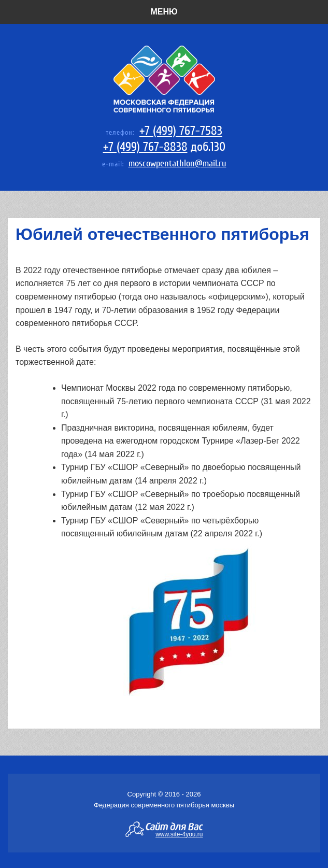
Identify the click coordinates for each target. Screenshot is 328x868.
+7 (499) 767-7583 (181, 131)
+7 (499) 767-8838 (145, 147)
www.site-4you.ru (179, 834)
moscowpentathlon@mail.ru (177, 163)
